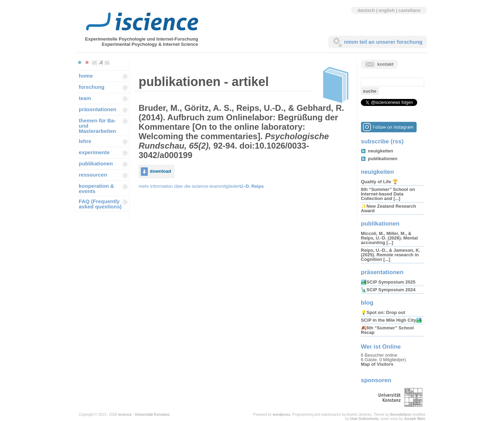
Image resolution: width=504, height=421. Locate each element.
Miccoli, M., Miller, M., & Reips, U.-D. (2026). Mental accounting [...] (389, 238)
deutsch (366, 10)
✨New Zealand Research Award (388, 208)
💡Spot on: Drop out (383, 312)
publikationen (96, 163)
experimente (94, 152)
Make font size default (101, 63)
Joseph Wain (415, 419)
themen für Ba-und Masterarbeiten (97, 126)
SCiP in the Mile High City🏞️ (391, 320)
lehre (85, 141)
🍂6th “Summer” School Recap (387, 330)
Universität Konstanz (152, 415)
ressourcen (93, 175)
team (85, 98)
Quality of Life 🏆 (379, 182)
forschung (92, 87)
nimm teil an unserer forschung (383, 42)
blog (367, 303)
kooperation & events (96, 188)
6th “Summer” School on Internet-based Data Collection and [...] (388, 194)
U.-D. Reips (251, 186)
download (160, 171)
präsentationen (98, 109)
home (86, 76)
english (387, 10)
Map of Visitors (377, 364)
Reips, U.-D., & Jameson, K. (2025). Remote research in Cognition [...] (391, 255)
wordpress (282, 415)
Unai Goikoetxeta (364, 419)
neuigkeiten (380, 151)
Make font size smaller (94, 63)
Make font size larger (107, 63)
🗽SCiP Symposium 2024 (388, 290)
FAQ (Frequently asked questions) (100, 204)
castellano (409, 10)
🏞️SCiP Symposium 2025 (388, 282)
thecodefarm (400, 415)
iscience (125, 415)
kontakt (385, 64)
